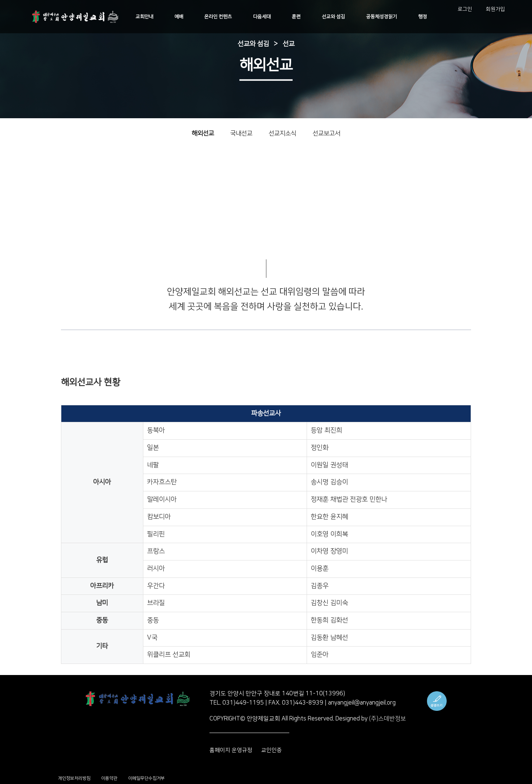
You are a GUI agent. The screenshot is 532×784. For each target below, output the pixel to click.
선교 (289, 44)
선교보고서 (326, 133)
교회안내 (150, 17)
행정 (424, 17)
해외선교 (203, 133)
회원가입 (496, 9)
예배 (184, 17)
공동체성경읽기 (383, 17)
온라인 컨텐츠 (222, 17)
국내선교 (241, 133)
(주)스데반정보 (388, 719)
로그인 (466, 9)
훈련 (299, 17)
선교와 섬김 (336, 17)
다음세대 (266, 17)
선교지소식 (282, 133)
